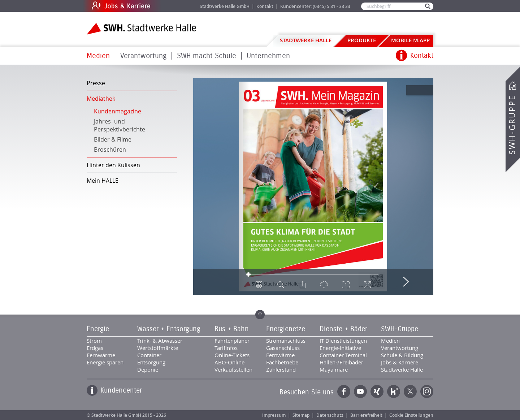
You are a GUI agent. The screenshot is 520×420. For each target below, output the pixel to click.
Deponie (148, 369)
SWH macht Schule (207, 56)
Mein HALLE (103, 181)
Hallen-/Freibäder (341, 362)
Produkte (362, 40)
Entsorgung (151, 362)
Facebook (344, 391)
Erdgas (95, 348)
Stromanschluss (286, 341)
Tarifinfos (226, 348)
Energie (98, 329)
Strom (94, 341)
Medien (98, 56)
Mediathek (101, 99)
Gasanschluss (283, 348)
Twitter (410, 391)
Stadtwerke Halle (306, 40)
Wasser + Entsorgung (169, 329)
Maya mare (334, 369)
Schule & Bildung (402, 355)
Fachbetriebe (282, 362)
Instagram (427, 391)
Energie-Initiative (340, 348)
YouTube (360, 391)
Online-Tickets (232, 355)
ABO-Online (229, 362)
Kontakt (265, 6)
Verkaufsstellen (233, 369)
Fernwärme (101, 355)
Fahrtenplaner (232, 341)
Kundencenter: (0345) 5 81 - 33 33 (315, 6)
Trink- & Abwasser (160, 341)
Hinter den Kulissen (113, 165)
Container (149, 355)
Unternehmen (268, 56)
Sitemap (301, 415)
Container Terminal (343, 355)
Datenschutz (330, 415)
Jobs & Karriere (170, 6)
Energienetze (286, 329)
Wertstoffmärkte (158, 348)
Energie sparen (105, 362)
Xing (377, 391)
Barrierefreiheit (366, 415)
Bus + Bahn (232, 329)
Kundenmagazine (118, 111)
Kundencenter (121, 390)
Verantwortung (143, 56)
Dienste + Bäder (343, 329)
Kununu (394, 391)
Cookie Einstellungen (411, 415)
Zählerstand (281, 369)
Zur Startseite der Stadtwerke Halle (141, 29)
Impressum (274, 415)
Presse (96, 83)
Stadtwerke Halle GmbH (225, 6)
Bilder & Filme (113, 139)
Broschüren (110, 150)
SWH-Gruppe (512, 125)
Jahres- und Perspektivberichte (120, 125)
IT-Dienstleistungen (343, 341)
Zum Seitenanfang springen (260, 315)
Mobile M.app (410, 40)
